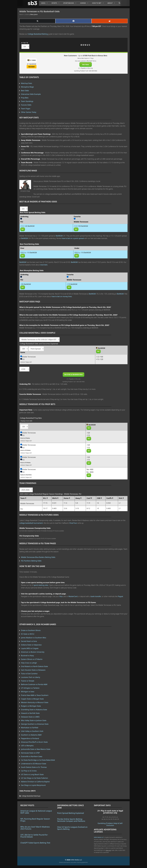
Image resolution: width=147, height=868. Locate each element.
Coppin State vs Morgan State (32, 699)
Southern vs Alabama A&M (31, 735)
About (112, 3)
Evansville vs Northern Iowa (32, 756)
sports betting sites (41, 585)
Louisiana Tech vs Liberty (31, 677)
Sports (56, 3)
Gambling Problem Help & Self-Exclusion (110, 824)
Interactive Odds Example (31, 94)
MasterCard (73, 596)
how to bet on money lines (62, 296)
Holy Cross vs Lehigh (29, 663)
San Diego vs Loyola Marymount (33, 785)
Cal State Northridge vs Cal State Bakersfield (38, 760)
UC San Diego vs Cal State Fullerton (35, 778)
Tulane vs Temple (28, 681)
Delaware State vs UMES (30, 717)
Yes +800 (90, 469)
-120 (88, 433)
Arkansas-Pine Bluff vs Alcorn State (34, 742)
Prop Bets (25, 98)
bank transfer (96, 596)
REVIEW (32, 67)
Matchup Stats (27, 83)
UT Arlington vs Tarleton (30, 688)
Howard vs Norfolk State (30, 713)
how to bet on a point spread (73, 238)
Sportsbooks (71, 3)
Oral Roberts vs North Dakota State (34, 666)
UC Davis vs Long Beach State (32, 774)
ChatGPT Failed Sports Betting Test (35, 843)
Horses (85, 3)
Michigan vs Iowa (28, 692)
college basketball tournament (31, 523)
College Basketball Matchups (31, 796)
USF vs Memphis (27, 746)
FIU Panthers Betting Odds (31, 561)
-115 (88, 435)
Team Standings (27, 101)
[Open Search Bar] (118, 3)
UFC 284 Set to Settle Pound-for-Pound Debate (34, 836)
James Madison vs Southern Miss (34, 638)
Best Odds (25, 91)
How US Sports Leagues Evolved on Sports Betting (72, 828)
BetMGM (59, 236)
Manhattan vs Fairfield (30, 728)
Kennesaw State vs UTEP (30, 753)
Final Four (73, 523)
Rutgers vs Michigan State (31, 706)
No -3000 (90, 472)
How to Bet (99, 3)
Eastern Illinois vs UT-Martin (32, 659)
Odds (45, 3)
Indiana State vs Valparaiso (31, 645)
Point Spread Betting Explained (70, 813)
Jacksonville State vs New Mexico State (36, 749)
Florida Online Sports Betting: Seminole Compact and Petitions (71, 820)
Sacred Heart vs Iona (29, 641)
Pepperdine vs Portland (30, 738)
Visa (61, 596)
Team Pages (26, 109)
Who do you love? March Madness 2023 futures (35, 828)
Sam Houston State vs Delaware (33, 670)
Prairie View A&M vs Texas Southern (35, 695)
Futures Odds (26, 105)
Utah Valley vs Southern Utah (32, 731)
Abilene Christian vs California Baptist (35, 782)
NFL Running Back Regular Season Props (35, 820)
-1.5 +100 (100, 357)
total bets (44, 265)
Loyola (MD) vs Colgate (30, 648)
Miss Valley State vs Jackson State (34, 720)
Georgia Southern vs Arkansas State (35, 724)
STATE (25, 43)
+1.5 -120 (100, 359)
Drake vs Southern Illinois (31, 630)
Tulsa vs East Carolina (29, 674)
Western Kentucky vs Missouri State (35, 702)
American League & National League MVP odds (36, 812)
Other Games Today (29, 112)
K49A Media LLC (99, 837)
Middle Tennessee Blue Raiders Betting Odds (38, 557)
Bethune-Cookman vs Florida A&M (34, 684)
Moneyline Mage (27, 87)
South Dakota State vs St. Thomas (34, 767)
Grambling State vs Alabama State (34, 710)
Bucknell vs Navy (27, 656)
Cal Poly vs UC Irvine (29, 771)
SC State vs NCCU (28, 634)
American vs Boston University (33, 652)
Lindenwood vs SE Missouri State (34, 764)
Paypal (120, 596)
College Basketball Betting (38, 34)
